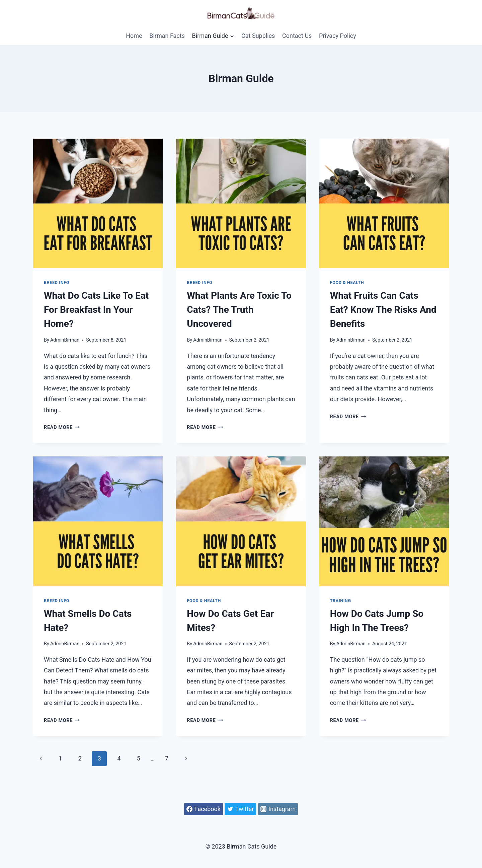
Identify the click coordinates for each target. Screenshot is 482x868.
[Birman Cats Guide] (241, 13)
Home (134, 36)
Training (341, 601)
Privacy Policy (338, 36)
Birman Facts (167, 36)
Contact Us (297, 36)
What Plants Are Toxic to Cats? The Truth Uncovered (239, 310)
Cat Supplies (258, 36)
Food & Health (347, 282)
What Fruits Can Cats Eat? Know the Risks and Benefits (383, 310)
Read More (62, 427)
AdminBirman (65, 340)
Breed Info (57, 282)
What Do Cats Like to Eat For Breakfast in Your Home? (96, 310)
